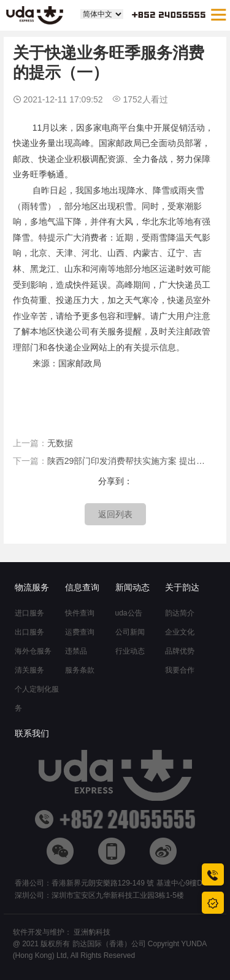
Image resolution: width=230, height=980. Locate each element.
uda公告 (129, 613)
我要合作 (180, 670)
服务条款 (80, 670)
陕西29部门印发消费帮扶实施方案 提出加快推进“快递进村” (129, 461)
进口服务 (29, 613)
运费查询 (80, 632)
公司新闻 (130, 632)
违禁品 (76, 651)
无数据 (60, 443)
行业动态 (130, 651)
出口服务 (29, 632)
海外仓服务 (33, 651)
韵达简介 (180, 613)
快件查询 (80, 613)
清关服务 (29, 670)
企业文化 (180, 632)
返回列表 (115, 514)
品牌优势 (180, 651)
